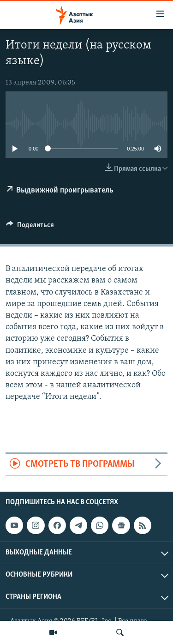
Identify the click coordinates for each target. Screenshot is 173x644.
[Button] (30, 227)
